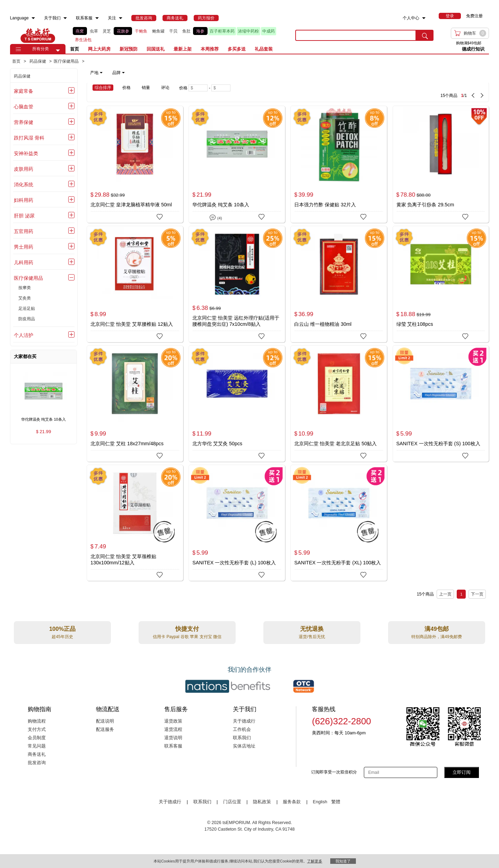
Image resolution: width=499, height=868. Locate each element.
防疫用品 (27, 319)
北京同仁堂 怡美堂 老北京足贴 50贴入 (335, 444)
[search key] (356, 35)
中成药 (269, 31)
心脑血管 (24, 107)
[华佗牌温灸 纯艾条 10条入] (237, 164)
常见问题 (37, 746)
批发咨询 (37, 763)
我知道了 (343, 861)
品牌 (119, 73)
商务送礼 (37, 754)
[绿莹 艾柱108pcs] (441, 284)
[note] (108, 73)
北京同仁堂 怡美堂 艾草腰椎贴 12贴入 (132, 324)
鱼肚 (186, 31)
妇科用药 (24, 200)
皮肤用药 (24, 169)
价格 (126, 88)
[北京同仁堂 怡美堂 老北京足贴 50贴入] (339, 404)
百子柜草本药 (222, 31)
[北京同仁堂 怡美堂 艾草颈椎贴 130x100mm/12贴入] (135, 523)
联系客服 (173, 746)
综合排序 (103, 88)
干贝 (173, 31)
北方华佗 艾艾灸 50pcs (217, 444)
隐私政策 (262, 802)
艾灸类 (25, 298)
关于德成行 (244, 721)
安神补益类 (26, 153)
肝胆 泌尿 (24, 216)
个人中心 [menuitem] (411, 18)
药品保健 (22, 76)
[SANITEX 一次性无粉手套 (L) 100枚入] (237, 523)
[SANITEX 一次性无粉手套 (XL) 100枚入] (339, 523)
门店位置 (232, 802)
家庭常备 (24, 91)
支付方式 (37, 730)
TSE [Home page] (38, 35)
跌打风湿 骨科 (29, 138)
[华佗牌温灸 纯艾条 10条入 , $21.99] (44, 420)
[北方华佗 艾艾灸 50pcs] (237, 404)
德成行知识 (473, 49)
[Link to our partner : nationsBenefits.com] (228, 686)
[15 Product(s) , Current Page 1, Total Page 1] (371, 92)
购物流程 (37, 721)
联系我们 (242, 738)
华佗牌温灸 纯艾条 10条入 (221, 205)
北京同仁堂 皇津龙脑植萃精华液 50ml (131, 205)
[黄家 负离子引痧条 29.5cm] (441, 164)
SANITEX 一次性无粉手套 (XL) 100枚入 (338, 563)
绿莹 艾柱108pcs (415, 324)
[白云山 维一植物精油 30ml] (339, 284)
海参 (200, 31)
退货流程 (173, 730)
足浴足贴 (27, 308)
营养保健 (24, 122)
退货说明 (173, 738)
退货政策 (173, 721)
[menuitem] (33, 18)
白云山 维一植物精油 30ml (323, 324)
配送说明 (105, 721)
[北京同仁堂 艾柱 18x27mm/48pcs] (135, 404)
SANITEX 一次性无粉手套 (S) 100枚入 (438, 444)
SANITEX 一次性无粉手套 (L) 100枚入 (234, 563)
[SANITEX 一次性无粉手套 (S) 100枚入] (441, 404)
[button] (58, 51)
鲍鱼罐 (158, 31)
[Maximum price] (221, 88)
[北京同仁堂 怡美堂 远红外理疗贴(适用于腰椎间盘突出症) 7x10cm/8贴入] (237, 284)
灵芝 (107, 31)
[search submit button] (425, 35)
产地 (96, 73)
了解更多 (315, 861)
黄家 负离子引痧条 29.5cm (425, 205)
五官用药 (24, 231)
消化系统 (24, 185)
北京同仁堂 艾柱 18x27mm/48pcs (127, 444)
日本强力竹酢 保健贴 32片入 (325, 205)
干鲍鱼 (141, 31)
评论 (165, 88)
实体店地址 (244, 746)
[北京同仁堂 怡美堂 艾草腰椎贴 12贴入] (135, 284)
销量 (146, 88)
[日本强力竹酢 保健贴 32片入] (339, 164)
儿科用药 (24, 262)
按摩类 (25, 288)
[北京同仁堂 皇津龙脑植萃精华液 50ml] (135, 164)
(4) (216, 217)
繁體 (336, 802)
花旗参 (123, 31)
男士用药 (24, 247)
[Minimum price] (198, 88)
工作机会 (242, 730)
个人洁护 (24, 335)
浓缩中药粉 (248, 31)
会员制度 (37, 738)
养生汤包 (83, 40)
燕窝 (80, 31)
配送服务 (105, 730)
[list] (179, 35)
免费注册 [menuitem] (474, 16)
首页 (75, 49)
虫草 (94, 31)
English (321, 802)
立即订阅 (462, 772)
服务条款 (292, 802)
